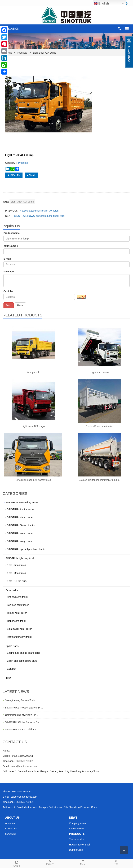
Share (17, 863)
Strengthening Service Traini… (21, 700)
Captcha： (9, 291)
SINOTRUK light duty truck (20, 558)
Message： (10, 272)
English (101, 4)
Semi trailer (12, 590)
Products (22, 53)
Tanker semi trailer (17, 613)
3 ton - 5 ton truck (16, 565)
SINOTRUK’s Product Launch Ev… (24, 708)
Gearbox (12, 669)
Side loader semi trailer (19, 629)
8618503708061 (25, 761)
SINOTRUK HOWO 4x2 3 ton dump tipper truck (40, 216)
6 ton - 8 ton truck (16, 573)
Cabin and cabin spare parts (22, 661)
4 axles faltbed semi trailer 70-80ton (39, 211)
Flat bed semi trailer (18, 597)
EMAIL (32, 175)
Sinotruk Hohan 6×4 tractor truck (33, 480)
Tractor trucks (76, 839)
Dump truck (33, 372)
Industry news (77, 828)
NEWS (73, 818)
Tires (8, 678)
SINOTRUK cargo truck (19, 541)
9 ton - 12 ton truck (17, 581)
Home (9, 53)
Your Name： (11, 246)
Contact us (11, 828)
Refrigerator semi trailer (20, 637)
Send (9, 305)
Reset (20, 305)
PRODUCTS (77, 834)
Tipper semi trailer (17, 621)
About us (10, 823)
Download (11, 834)
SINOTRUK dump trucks (20, 517)
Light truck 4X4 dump (22, 202)
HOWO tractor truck (80, 845)
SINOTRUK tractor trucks (21, 509)
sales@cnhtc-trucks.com (24, 766)
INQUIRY (14, 175)
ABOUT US (12, 818)
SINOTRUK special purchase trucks (26, 549)
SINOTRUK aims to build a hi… (22, 729)
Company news (77, 823)
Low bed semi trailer (18, 605)
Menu (83, 863)
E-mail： (8, 259)
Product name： (13, 233)
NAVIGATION (11, 29)
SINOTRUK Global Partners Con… (24, 722)
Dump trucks (76, 850)
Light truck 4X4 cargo (33, 426)
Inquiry (50, 862)
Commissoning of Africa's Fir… (22, 715)
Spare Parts (12, 646)
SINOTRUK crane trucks (20, 533)
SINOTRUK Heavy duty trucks (22, 502)
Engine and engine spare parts (23, 653)
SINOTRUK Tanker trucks (21, 525)
